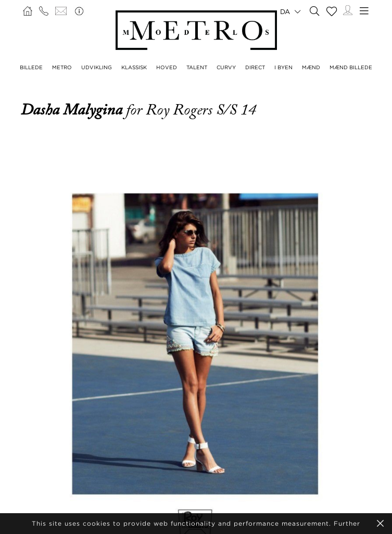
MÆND (311, 67)
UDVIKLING (97, 67)
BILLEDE (31, 67)
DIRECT (255, 67)
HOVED (167, 67)
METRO (62, 67)
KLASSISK (134, 67)
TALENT (197, 67)
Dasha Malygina (73, 110)
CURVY (226, 67)
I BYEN (283, 67)
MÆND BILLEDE (351, 67)
